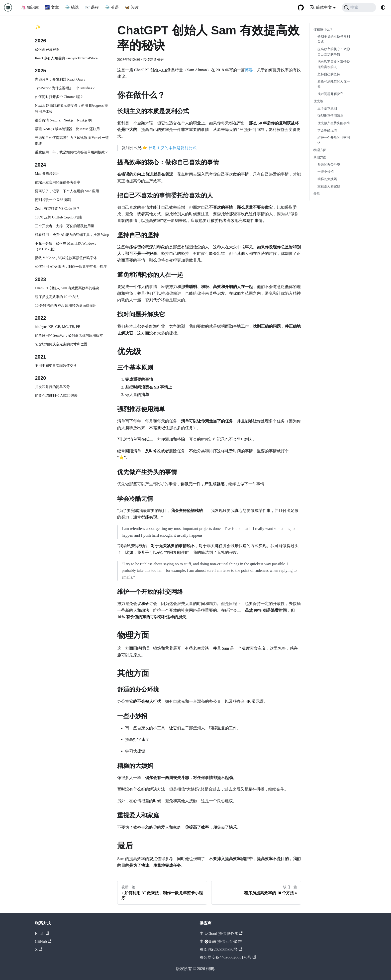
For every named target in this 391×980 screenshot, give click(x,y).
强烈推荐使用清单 (330, 116)
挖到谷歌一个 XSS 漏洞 (53, 200)
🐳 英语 (112, 7)
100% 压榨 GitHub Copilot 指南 (59, 217)
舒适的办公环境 (329, 165)
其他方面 (320, 157)
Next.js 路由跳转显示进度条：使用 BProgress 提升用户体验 (71, 108)
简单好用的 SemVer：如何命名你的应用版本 (69, 335)
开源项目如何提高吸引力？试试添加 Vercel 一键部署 (72, 141)
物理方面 (320, 150)
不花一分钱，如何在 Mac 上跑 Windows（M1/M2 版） (65, 246)
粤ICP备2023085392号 (221, 949)
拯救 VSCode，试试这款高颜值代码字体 (66, 258)
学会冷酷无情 (327, 130)
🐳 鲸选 (72, 7)
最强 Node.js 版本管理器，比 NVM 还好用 (67, 129)
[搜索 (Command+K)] (359, 7)
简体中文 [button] (321, 7)
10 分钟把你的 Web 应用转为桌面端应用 (66, 305)
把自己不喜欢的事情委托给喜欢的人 (334, 64)
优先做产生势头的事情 (334, 123)
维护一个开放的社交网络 (334, 140)
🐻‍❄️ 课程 (92, 7)
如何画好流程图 (47, 49)
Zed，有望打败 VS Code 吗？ (57, 208)
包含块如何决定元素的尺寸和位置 (61, 344)
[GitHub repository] (301, 7)
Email (42, 933)
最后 (317, 194)
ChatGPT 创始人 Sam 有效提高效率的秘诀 (67, 288)
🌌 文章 (52, 7)
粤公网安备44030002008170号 (228, 957)
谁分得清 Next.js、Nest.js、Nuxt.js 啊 (63, 120)
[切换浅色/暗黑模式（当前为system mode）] (383, 7)
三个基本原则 (327, 108)
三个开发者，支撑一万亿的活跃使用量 (65, 226)
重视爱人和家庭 (329, 187)
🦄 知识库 (30, 7)
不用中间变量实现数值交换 (56, 366)
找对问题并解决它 (330, 94)
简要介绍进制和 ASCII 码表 (56, 395)
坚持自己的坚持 (329, 74)
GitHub (43, 941)
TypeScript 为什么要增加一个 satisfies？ (65, 88)
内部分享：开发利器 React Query (60, 79)
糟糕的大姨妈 (327, 179)
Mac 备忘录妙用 (47, 174)
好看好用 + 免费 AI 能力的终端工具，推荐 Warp (72, 235)
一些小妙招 (326, 172)
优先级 (318, 101)
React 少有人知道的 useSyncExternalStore (66, 58)
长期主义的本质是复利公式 (173, 148)
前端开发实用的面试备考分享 (58, 182)
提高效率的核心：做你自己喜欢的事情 (334, 52)
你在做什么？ (323, 29)
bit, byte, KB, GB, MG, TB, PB (58, 327)
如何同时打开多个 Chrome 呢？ (59, 97)
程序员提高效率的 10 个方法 (57, 297)
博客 (249, 70)
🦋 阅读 (132, 7)
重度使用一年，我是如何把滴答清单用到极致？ (72, 152)
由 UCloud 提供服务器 (221, 933)
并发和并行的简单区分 (52, 387)
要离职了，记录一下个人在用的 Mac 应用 (67, 191)
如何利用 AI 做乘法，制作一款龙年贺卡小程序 (71, 267)
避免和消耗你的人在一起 (334, 84)
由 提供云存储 (221, 942)
